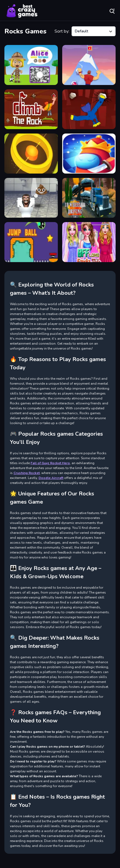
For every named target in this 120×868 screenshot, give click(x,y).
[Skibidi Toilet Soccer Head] (31, 198)
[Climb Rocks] (89, 109)
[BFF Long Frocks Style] (89, 242)
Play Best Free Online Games (22, 11)
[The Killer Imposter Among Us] (89, 154)
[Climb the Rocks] (31, 109)
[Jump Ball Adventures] (31, 242)
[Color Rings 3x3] (31, 154)
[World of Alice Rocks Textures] (31, 65)
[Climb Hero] (89, 65)
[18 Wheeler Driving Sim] (89, 198)
